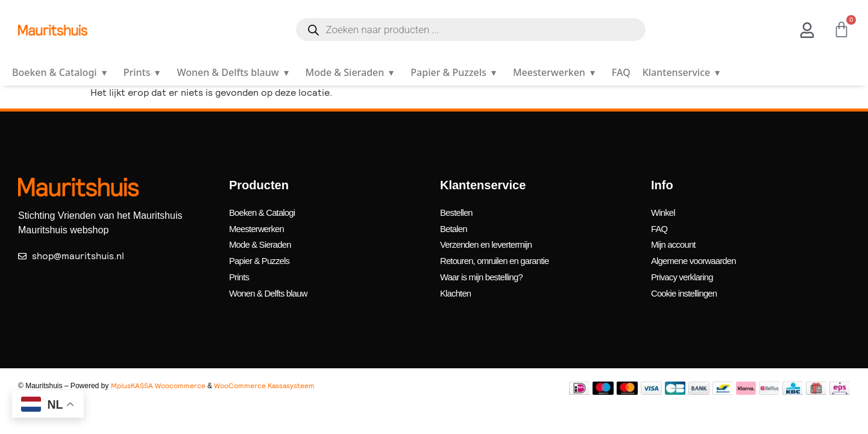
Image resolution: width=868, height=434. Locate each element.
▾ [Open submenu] (104, 72)
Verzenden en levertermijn (490, 240)
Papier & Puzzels (456, 72)
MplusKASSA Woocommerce (158, 375)
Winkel (664, 211)
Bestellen (458, 211)
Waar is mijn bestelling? (485, 269)
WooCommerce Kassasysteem (264, 375)
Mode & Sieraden (352, 72)
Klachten (457, 284)
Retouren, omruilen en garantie (499, 255)
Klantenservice (684, 72)
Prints (144, 72)
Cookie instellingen (687, 284)
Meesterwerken (556, 72)
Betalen (455, 226)
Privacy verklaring (685, 269)
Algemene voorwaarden (697, 255)
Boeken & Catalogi (62, 72)
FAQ (621, 72)
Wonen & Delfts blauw (235, 72)
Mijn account (675, 240)
